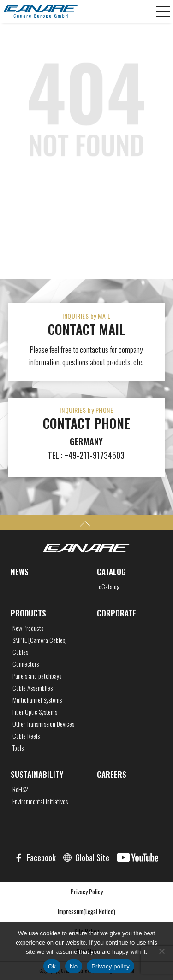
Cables (20, 652)
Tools (18, 748)
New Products (28, 628)
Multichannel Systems (37, 700)
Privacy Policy (87, 892)
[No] (161, 951)
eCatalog (109, 587)
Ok (52, 966)
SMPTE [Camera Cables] (40, 640)
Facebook (41, 857)
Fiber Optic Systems (35, 712)
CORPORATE (116, 613)
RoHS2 (20, 789)
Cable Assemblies (33, 688)
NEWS (20, 572)
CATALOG (111, 572)
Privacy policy (110, 966)
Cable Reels (26, 736)
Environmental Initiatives (40, 801)
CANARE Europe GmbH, (41, 12)
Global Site (92, 857)
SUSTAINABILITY (37, 774)
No (74, 966)
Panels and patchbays (37, 676)
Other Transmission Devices (43, 724)
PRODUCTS (28, 613)
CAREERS (112, 774)
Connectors (26, 664)
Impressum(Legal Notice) (86, 911)
